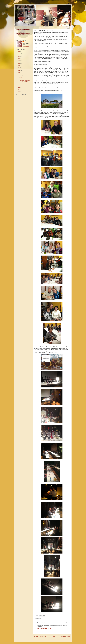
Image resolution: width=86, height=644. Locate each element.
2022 (19, 58)
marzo (20, 76)
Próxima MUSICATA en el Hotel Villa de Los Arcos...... (25, 82)
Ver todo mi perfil (26, 46)
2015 (19, 71)
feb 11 (21, 79)
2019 (19, 64)
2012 (19, 88)
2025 (19, 53)
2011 (19, 89)
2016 (19, 69)
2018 (19, 65)
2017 (19, 67)
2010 (19, 91)
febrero (21, 78)
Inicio (53, 636)
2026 (19, 51)
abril (20, 74)
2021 (19, 60)
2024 (19, 55)
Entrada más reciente (40, 636)
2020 (19, 62)
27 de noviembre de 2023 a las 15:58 (45, 628)
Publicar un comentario (40, 631)
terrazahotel (40, 621)
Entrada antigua (65, 636)
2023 (19, 57)
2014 (19, 73)
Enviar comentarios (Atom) (45, 639)
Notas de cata (27, 42)
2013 (19, 86)
